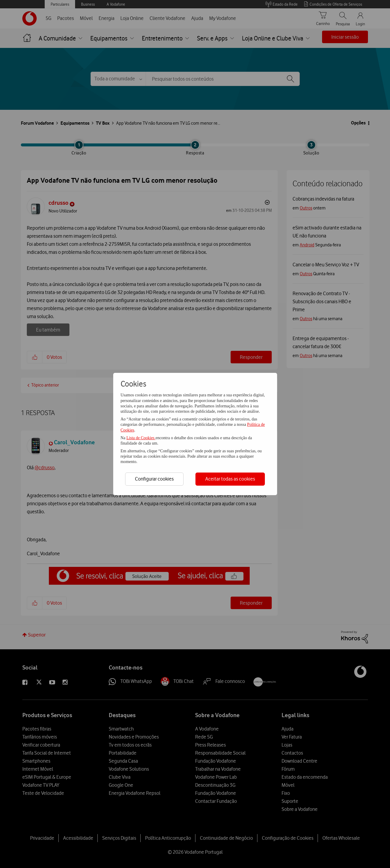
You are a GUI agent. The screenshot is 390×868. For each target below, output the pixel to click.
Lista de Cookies (141, 438)
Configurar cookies (154, 479)
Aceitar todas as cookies (230, 479)
